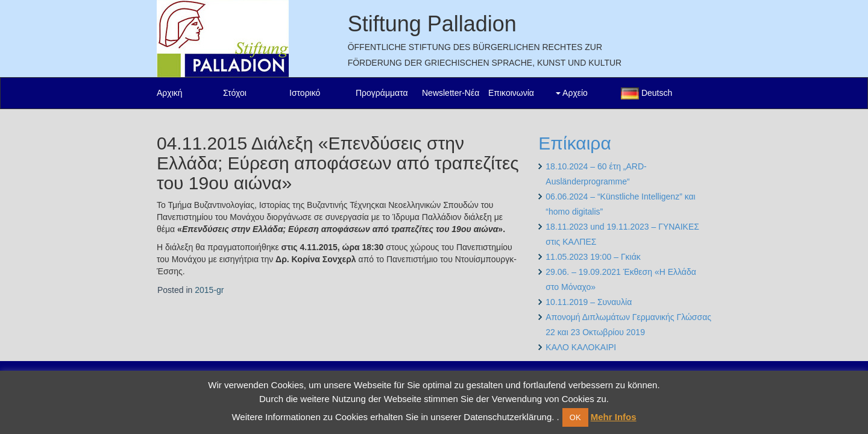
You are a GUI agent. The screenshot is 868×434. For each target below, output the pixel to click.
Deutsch (646, 93)
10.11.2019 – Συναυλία (589, 302)
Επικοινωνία (511, 93)
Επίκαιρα (574, 143)
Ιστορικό (305, 93)
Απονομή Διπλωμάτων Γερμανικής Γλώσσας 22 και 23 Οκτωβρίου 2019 (628, 325)
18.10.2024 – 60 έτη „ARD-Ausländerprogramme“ (596, 174)
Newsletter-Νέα (451, 93)
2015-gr (209, 290)
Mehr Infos (614, 417)
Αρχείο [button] (572, 93)
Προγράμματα (382, 93)
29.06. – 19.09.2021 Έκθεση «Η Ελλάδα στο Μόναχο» (621, 279)
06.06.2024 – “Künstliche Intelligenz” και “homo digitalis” (620, 204)
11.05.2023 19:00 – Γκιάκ (593, 257)
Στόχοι (235, 93)
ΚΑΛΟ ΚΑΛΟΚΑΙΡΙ (581, 347)
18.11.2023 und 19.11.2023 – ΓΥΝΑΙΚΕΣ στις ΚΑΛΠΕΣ (622, 234)
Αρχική (170, 93)
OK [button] (575, 417)
